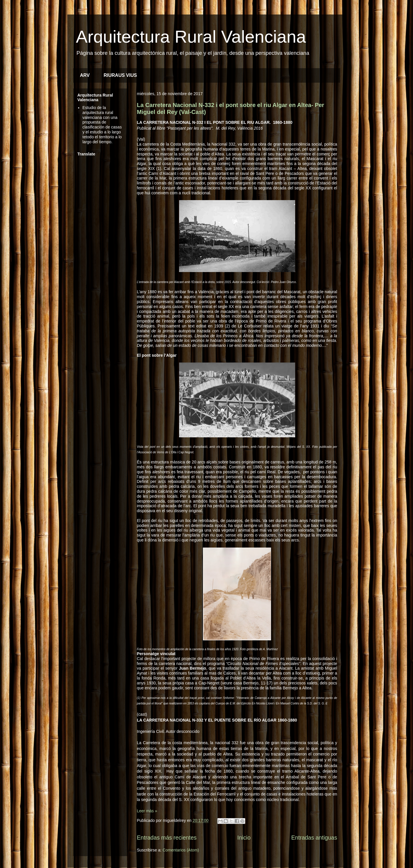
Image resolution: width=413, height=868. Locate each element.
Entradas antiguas (314, 838)
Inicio (244, 838)
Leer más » (147, 811)
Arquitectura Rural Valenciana (191, 37)
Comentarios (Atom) (181, 850)
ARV (85, 75)
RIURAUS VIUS (120, 75)
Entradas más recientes (167, 838)
